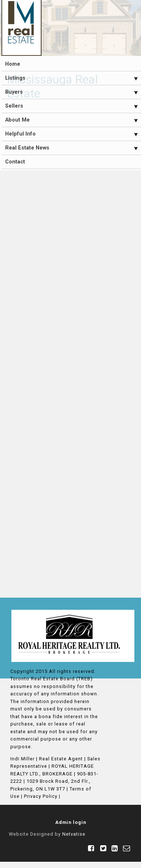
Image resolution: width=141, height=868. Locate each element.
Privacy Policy (41, 796)
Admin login (71, 822)
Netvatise (74, 834)
